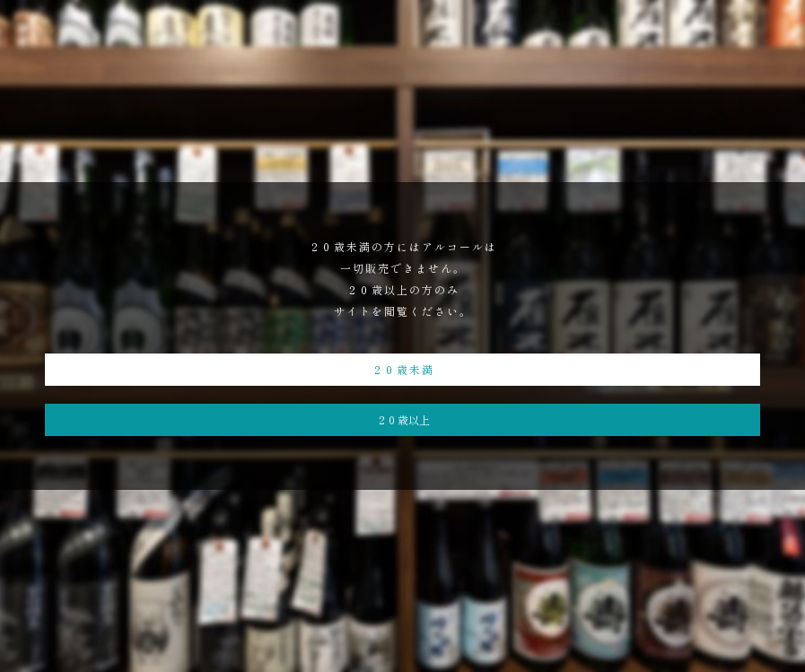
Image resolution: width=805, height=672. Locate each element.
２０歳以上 (403, 419)
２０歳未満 (403, 369)
